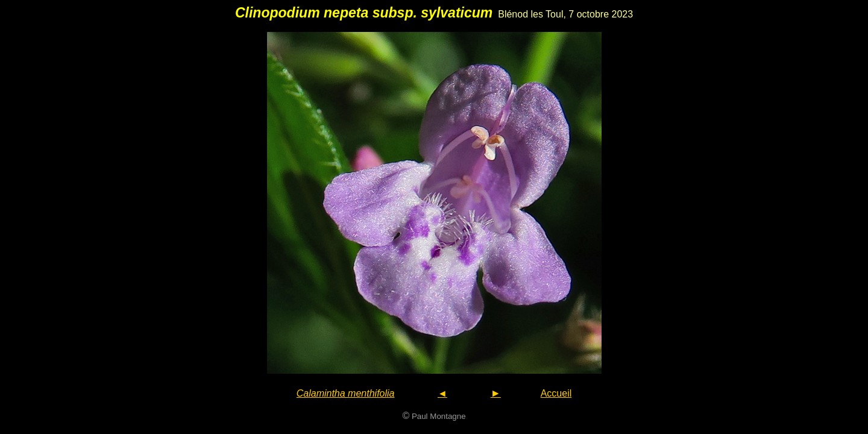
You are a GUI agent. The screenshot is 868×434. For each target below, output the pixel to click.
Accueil (556, 393)
